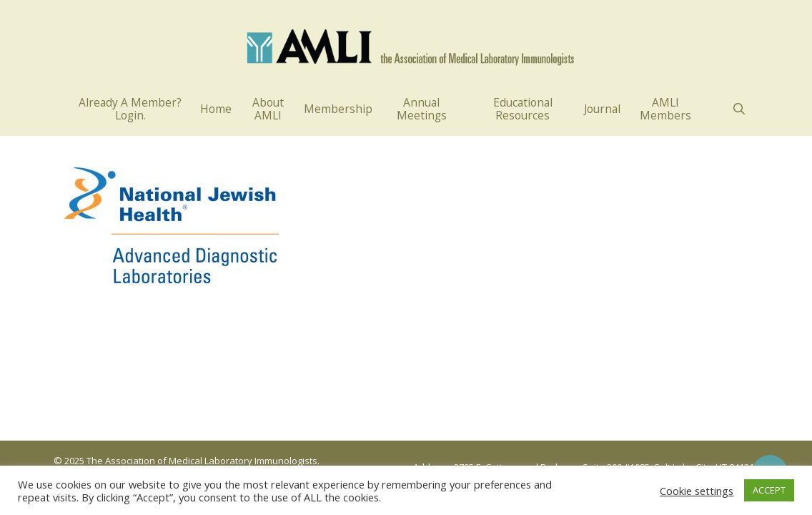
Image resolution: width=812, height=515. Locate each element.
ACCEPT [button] (769, 490)
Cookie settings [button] (697, 491)
